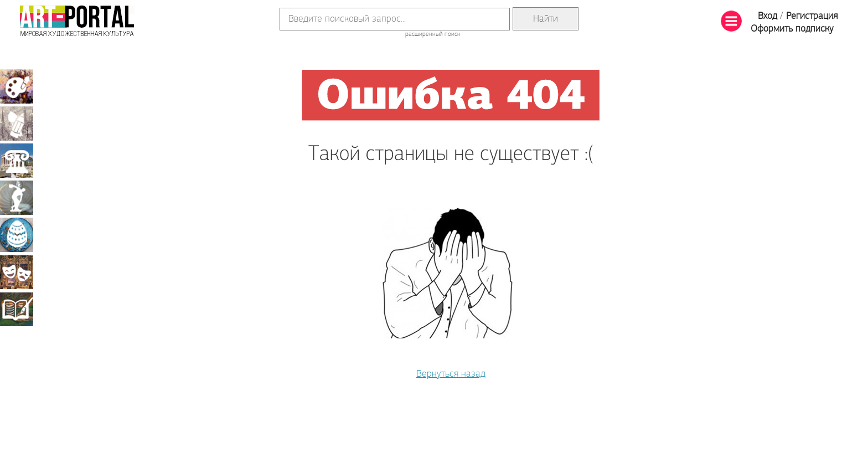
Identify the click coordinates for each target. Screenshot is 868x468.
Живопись (17, 86)
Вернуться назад (451, 374)
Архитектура (17, 161)
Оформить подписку (792, 29)
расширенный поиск (433, 34)
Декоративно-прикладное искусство (17, 235)
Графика (17, 124)
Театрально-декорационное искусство (17, 272)
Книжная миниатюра (17, 309)
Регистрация (812, 16)
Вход (768, 16)
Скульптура (17, 198)
